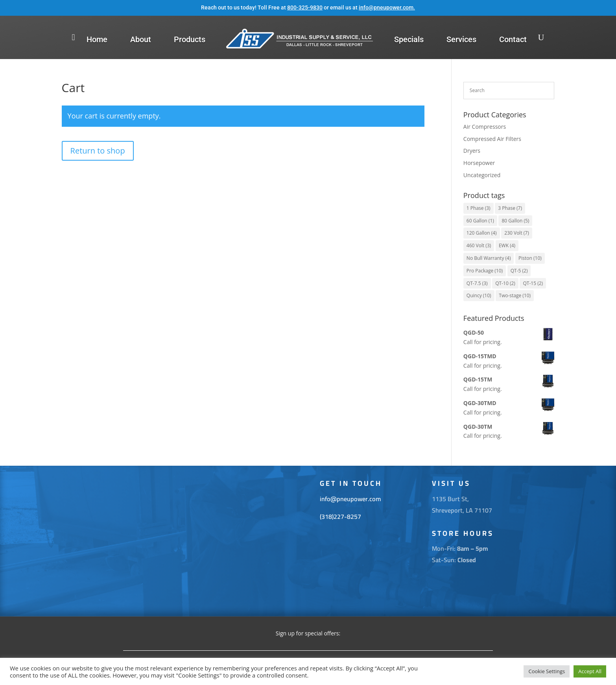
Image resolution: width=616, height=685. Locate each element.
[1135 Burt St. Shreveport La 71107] (196, 541)
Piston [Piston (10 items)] (530, 258)
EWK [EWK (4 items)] (507, 245)
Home (97, 39)
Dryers (472, 151)
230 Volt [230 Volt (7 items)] (516, 233)
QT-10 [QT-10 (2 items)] (505, 283)
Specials (409, 39)
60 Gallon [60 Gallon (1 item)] (480, 221)
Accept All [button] (590, 671)
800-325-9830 (305, 7)
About (141, 39)
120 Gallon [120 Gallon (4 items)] (482, 233)
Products (190, 39)
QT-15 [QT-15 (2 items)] (533, 283)
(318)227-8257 (340, 517)
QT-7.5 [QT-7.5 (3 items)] (477, 283)
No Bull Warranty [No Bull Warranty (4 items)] (489, 258)
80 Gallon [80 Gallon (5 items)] (515, 221)
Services (461, 39)
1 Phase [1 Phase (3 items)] (479, 208)
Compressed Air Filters (492, 139)
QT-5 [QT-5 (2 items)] (519, 271)
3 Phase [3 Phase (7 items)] (510, 208)
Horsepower (479, 163)
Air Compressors (485, 127)
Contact (513, 39)
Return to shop (98, 151)
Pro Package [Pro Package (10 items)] (485, 271)
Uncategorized (482, 175)
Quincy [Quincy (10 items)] (479, 295)
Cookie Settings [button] (547, 671)
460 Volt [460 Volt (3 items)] (479, 245)
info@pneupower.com (386, 7)
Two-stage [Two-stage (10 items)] (515, 295)
